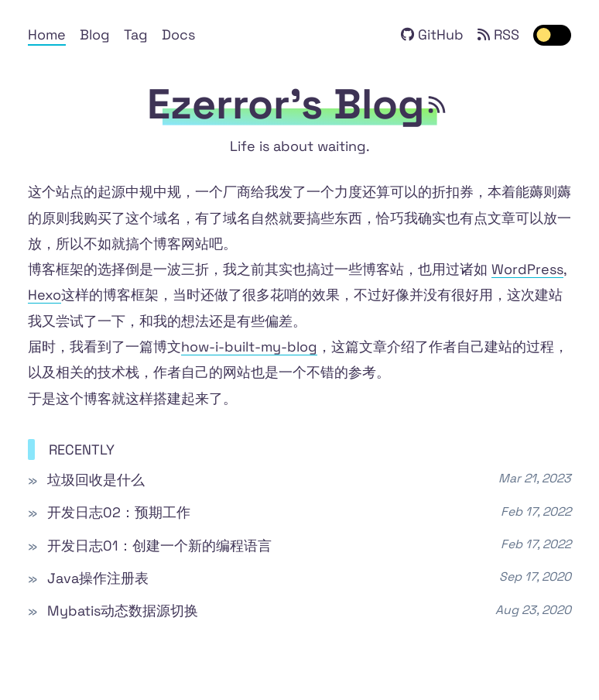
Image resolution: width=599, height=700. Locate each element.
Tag (136, 34)
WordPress (527, 269)
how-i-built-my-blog (249, 347)
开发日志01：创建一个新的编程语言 (159, 546)
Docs (178, 34)
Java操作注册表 (98, 578)
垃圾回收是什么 (96, 480)
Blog (95, 34)
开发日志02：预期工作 (119, 512)
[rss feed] (438, 105)
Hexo (44, 295)
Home (47, 34)
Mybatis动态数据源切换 (123, 611)
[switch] (553, 35)
